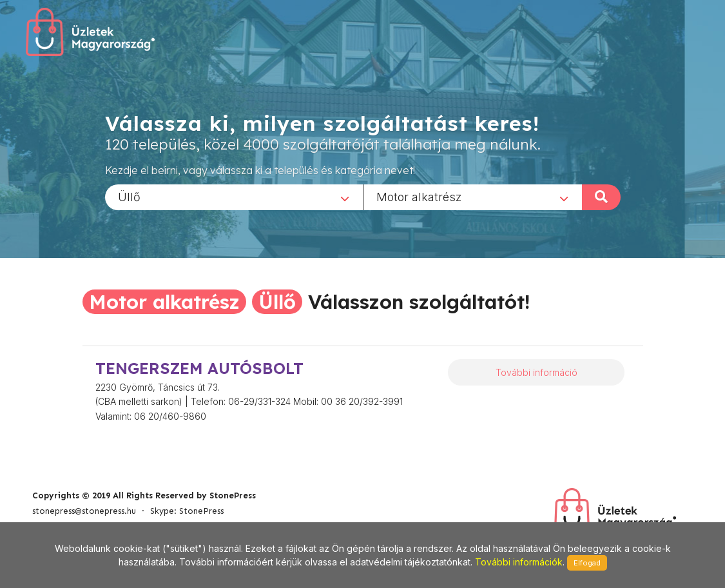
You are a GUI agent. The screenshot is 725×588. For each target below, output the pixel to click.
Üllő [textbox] (129, 196)
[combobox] (234, 197)
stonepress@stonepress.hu (84, 511)
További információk (519, 562)
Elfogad (587, 563)
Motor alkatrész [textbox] (419, 196)
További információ (536, 372)
